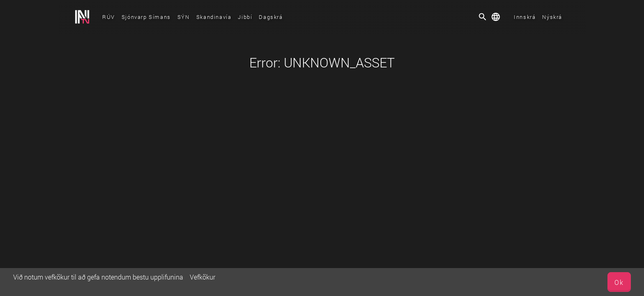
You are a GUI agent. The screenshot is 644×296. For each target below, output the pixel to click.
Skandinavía (214, 17)
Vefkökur (202, 277)
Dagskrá (271, 17)
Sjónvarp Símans (146, 17)
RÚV (109, 17)
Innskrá (525, 17)
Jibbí (245, 17)
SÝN (184, 17)
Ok (619, 282)
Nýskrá (552, 17)
